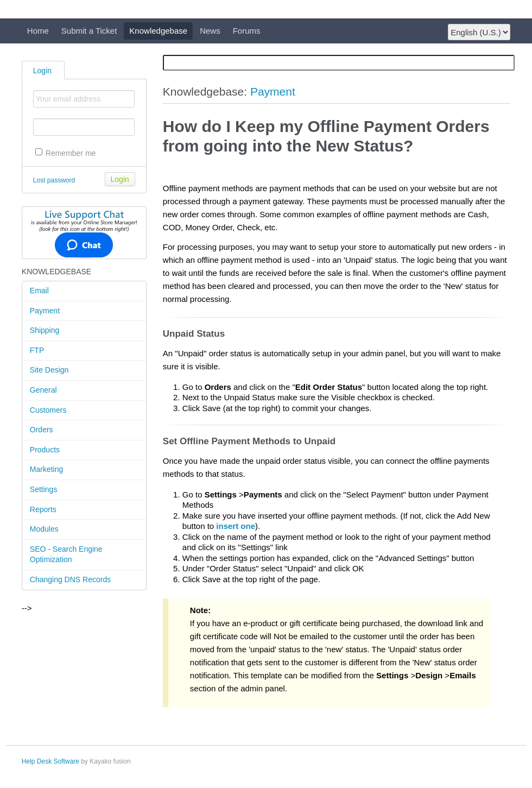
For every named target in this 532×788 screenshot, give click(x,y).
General (43, 390)
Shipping (45, 330)
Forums (247, 31)
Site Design (49, 370)
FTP (37, 350)
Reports (43, 509)
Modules (44, 529)
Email (39, 291)
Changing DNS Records (70, 579)
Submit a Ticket (89, 31)
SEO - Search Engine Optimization (66, 554)
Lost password (54, 180)
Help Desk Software (50, 761)
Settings (44, 489)
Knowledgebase (158, 31)
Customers (48, 410)
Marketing (46, 469)
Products (45, 450)
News (210, 31)
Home (38, 31)
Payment (45, 311)
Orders (42, 430)
